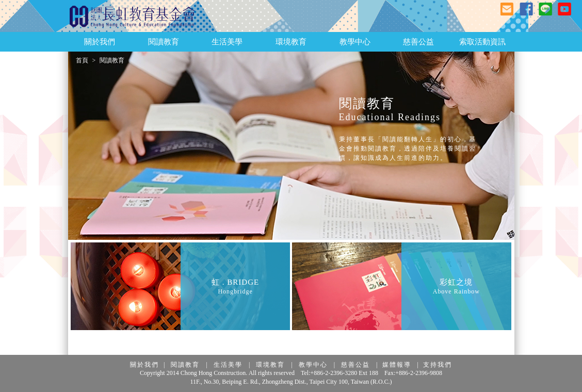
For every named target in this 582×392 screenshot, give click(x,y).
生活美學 (228, 365)
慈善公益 (355, 365)
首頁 (82, 60)
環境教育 (270, 365)
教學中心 (313, 365)
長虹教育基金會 (133, 17)
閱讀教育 (185, 365)
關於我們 (144, 365)
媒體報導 (397, 365)
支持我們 (438, 365)
